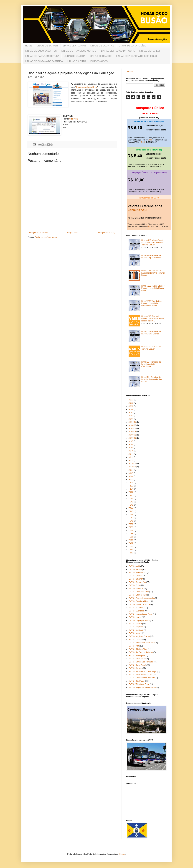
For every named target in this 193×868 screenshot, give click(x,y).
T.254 (131, 531)
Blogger (122, 854)
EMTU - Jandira (135, 624)
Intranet (130, 72)
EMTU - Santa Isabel (137, 659)
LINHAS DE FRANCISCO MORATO (79, 51)
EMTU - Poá (134, 646)
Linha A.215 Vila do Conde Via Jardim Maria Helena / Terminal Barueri (152, 243)
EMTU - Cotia (134, 585)
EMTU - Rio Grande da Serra (141, 652)
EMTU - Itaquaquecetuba (139, 620)
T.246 (131, 515)
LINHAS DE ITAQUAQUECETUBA (42, 56)
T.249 (131, 521)
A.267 (131, 473)
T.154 (131, 489)
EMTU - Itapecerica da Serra (141, 614)
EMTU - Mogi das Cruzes (139, 636)
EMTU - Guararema (137, 608)
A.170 (131, 451)
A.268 (131, 476)
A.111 (131, 400)
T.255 (131, 534)
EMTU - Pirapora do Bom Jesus (142, 643)
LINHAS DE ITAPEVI (150, 51)
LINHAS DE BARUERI (47, 46)
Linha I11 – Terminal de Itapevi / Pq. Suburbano (151, 257)
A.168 (131, 444)
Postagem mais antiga (107, 233)
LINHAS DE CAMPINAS (102, 46)
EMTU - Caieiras (136, 576)
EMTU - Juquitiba (136, 627)
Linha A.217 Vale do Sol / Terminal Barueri (152, 348)
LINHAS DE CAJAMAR (74, 46)
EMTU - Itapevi (135, 617)
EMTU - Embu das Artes (139, 592)
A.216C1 (132, 463)
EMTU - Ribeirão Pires (138, 649)
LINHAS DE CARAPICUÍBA (132, 46)
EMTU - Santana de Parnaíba (141, 662)
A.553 (131, 479)
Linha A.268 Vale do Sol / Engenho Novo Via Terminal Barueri (153, 273)
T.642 (131, 547)
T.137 (131, 486)
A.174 (131, 454)
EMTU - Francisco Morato (139, 601)
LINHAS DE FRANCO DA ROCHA (118, 51)
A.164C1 (132, 422)
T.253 (131, 527)
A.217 (131, 470)
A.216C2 (132, 467)
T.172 (131, 492)
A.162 (131, 416)
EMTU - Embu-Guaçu (138, 595)
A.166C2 (132, 438)
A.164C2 (132, 425)
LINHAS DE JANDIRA (75, 56)
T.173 (131, 495)
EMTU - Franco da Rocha (139, 604)
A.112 (131, 403)
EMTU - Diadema (136, 588)
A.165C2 (132, 432)
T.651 (131, 550)
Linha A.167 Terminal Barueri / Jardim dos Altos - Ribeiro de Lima (153, 319)
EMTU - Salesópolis (137, 656)
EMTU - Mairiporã (136, 630)
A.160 (131, 409)
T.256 (131, 537)
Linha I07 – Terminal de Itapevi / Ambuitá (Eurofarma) (151, 364)
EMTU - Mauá (134, 633)
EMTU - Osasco (135, 640)
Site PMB (74, 119)
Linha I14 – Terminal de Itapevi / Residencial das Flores (152, 379)
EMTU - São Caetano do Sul (140, 675)
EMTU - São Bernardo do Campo (142, 672)
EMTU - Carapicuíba (137, 582)
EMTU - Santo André (137, 665)
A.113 (131, 406)
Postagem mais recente (38, 233)
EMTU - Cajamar (136, 579)
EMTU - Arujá (134, 566)
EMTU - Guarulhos (136, 611)
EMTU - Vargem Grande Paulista (142, 687)
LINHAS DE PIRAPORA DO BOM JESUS (136, 56)
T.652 (131, 553)
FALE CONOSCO (99, 61)
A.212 (131, 457)
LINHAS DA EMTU (77, 61)
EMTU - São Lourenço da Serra (142, 678)
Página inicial (73, 233)
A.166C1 (132, 435)
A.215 (131, 460)
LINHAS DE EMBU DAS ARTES (41, 51)
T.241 (131, 499)
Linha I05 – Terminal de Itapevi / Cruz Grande (151, 333)
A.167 (131, 441)
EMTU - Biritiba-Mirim (138, 573)
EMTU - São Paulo (136, 681)
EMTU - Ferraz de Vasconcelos (142, 598)
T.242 (131, 502)
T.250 (131, 524)
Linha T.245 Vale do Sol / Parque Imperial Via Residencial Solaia (152, 303)
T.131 (131, 483)
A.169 (131, 448)
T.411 (131, 540)
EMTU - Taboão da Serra (139, 684)
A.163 (131, 419)
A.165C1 (132, 428)
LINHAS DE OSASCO (101, 56)
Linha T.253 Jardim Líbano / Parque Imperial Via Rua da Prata (153, 288)
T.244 (131, 508)
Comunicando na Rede (87, 87)
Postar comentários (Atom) (46, 237)
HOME (28, 46)
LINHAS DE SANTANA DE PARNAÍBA (44, 61)
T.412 (131, 543)
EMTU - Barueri (135, 569)
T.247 (131, 518)
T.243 (131, 505)
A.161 (131, 412)
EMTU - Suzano (135, 668)
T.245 (131, 511)
